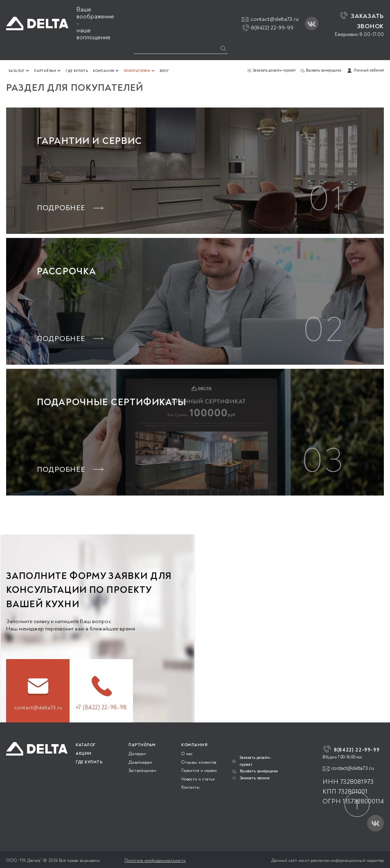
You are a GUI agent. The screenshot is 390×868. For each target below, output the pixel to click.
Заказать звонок (251, 778)
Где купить (77, 71)
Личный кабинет (365, 70)
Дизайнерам (140, 762)
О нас (187, 754)
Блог (165, 71)
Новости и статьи (198, 779)
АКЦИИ (84, 754)
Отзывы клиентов (199, 762)
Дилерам (137, 754)
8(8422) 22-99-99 (272, 28)
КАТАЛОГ (86, 745)
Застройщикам (142, 770)
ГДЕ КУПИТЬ (89, 762)
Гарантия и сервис (199, 770)
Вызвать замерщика (321, 70)
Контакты (190, 787)
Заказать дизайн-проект (271, 70)
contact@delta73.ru (275, 19)
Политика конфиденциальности (155, 860)
